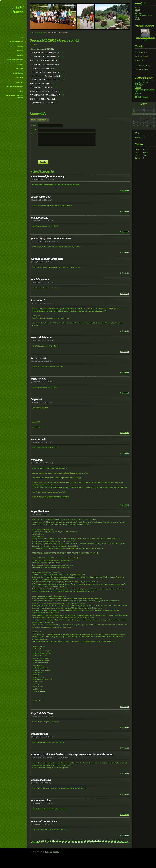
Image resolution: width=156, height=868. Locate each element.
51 (96, 843)
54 (106, 843)
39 (60, 843)
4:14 (62, 91)
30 (118, 841)
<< (134, 109)
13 (66, 841)
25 (103, 841)
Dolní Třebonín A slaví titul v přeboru (14, 96)
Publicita (20, 55)
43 (72, 843)
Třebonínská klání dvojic (15, 87)
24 (100, 841)
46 (81, 843)
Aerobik (138, 8)
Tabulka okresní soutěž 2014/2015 (42, 49)
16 (76, 841)
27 (109, 841)
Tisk (51, 852)
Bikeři (137, 12)
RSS (47, 852)
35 (47, 843)
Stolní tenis (139, 14)
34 (44, 843)
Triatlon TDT (19, 82)
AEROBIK (20, 64)
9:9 (62, 76)
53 (103, 843)
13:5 (62, 57)
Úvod (22, 37)
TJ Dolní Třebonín (17, 10)
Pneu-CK (138, 93)
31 (122, 841)
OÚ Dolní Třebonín (142, 82)
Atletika (137, 10)
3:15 (56, 68)
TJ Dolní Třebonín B (37, 76)
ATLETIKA (20, 69)
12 (63, 841)
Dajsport (138, 88)
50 (93, 843)
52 (99, 843)
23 (97, 841)
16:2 (56, 103)
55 (109, 843)
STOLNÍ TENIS (18, 73)
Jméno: (34, 125)
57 (115, 843)
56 (112, 843)
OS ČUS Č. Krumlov (142, 97)
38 (57, 843)
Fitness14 (138, 86)
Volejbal (138, 19)
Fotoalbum (20, 46)
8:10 (63, 80)
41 (66, 843)
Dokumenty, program (16, 42)
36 (50, 843)
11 (60, 841)
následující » (126, 842)
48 (87, 843)
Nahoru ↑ (56, 852)
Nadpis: (34, 130)
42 (69, 843)
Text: (33, 134)
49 (90, 843)
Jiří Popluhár (139, 84)
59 (121, 843)
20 (88, 841)
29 (115, 841)
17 (79, 841)
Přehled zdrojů (140, 137)
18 (82, 841)
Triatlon (137, 17)
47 (84, 843)
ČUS (136, 95)
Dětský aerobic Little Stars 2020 (145, 39)
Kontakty (20, 51)
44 (75, 843)
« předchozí (34, 842)
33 (41, 843)
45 (78, 843)
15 (73, 841)
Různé (21, 91)
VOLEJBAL (19, 78)
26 (106, 841)
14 (69, 841)
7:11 (60, 61)
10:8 (55, 87)
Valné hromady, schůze (15, 60)
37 (53, 843)
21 (91, 841)
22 (94, 841)
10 (57, 841)
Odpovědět (124, 191)
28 (112, 841)
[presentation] (80, 153)
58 (118, 843)
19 (85, 841)
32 (38, 843)
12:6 (62, 53)
